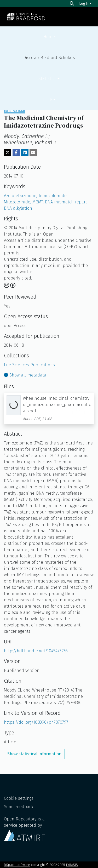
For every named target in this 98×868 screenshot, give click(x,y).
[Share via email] (33, 152)
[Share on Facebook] (16, 152)
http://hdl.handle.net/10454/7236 (36, 651)
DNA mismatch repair (66, 202)
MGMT (39, 202)
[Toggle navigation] (87, 17)
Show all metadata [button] (25, 375)
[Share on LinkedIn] (25, 152)
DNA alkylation (18, 208)
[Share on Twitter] (8, 152)
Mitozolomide (18, 202)
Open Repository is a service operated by (25, 829)
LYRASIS (72, 865)
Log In (84, 4)
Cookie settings (19, 798)
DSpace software (17, 865)
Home (49, 37)
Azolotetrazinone (21, 196)
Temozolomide (53, 196)
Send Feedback (19, 807)
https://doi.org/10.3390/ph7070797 (36, 722)
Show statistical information (34, 754)
